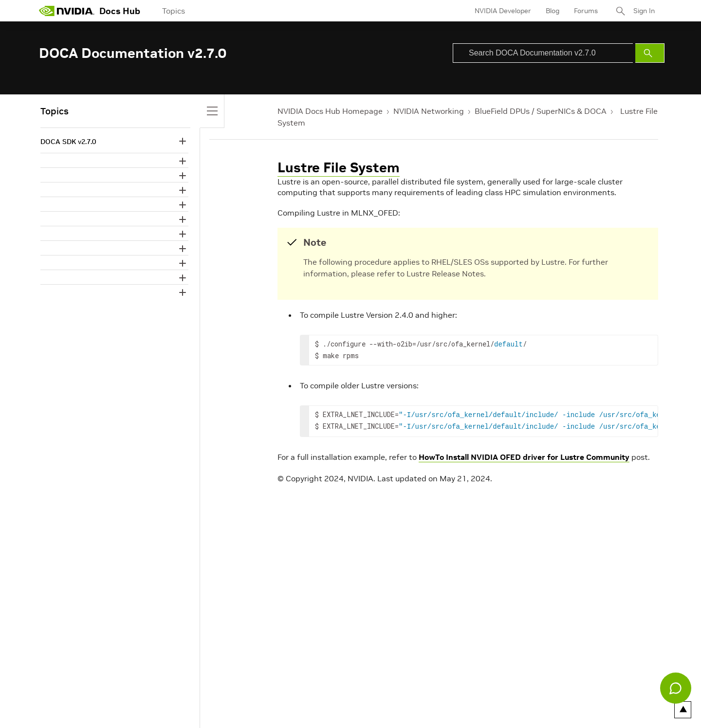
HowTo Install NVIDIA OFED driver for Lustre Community (524, 454)
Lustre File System (339, 168)
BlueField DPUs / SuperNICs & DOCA (541, 111)
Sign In (644, 11)
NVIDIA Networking (429, 111)
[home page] (67, 11)
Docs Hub (120, 11)
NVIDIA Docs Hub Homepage (330, 111)
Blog (553, 11)
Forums (586, 11)
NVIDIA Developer (503, 11)
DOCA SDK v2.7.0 (68, 142)
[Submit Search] (650, 53)
